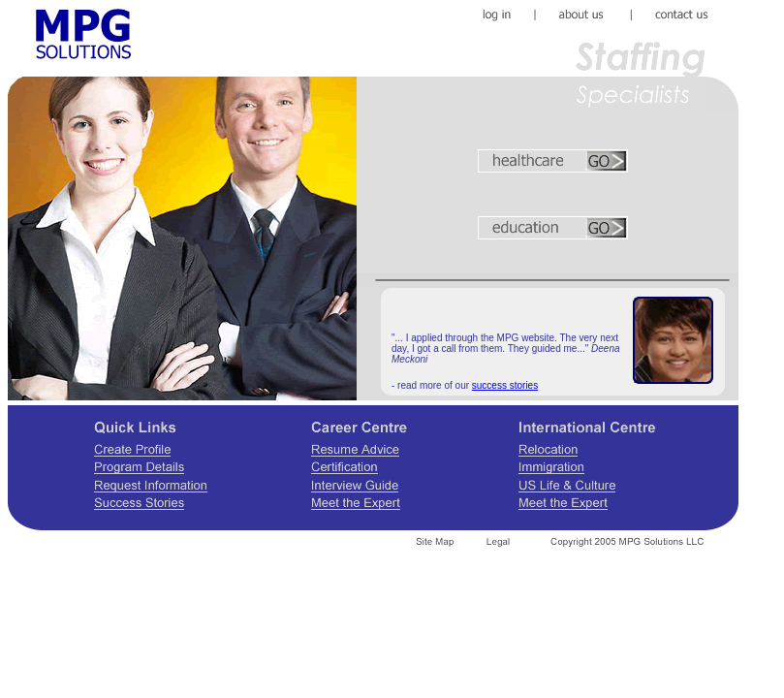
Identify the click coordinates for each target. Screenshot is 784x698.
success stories (505, 385)
